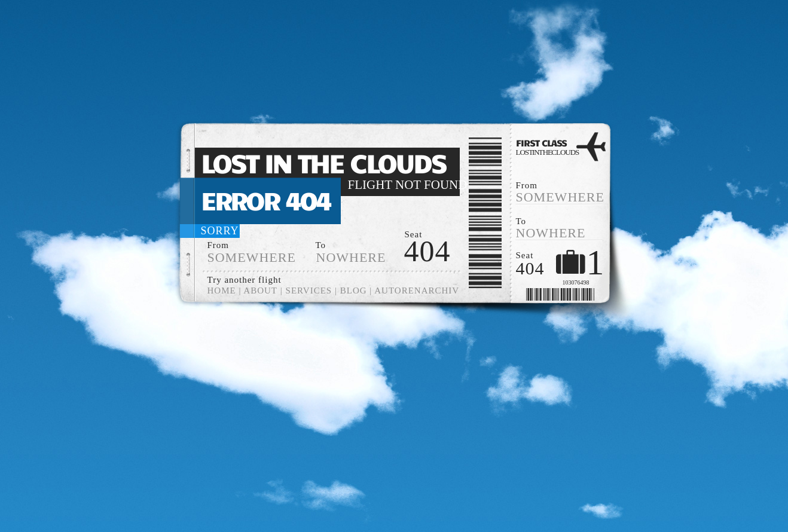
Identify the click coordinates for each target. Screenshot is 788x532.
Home (222, 291)
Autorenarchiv (417, 291)
